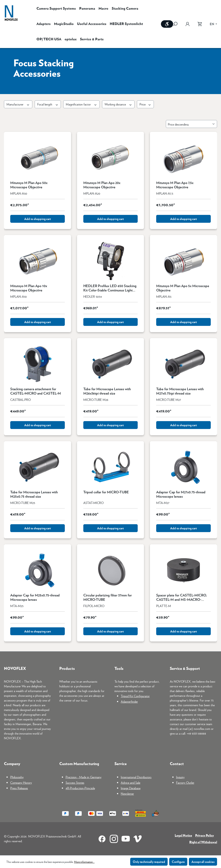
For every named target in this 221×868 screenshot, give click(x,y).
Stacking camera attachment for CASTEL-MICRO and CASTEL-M (36, 391)
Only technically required (149, 862)
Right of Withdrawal (203, 842)
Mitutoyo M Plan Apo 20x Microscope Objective (102, 185)
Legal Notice (183, 835)
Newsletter (127, 794)
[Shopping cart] (200, 24)
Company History (21, 782)
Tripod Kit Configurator (135, 696)
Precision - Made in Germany (84, 777)
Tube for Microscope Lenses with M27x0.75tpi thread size (180, 391)
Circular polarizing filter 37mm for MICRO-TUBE (108, 597)
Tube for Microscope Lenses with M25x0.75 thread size (34, 494)
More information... (84, 862)
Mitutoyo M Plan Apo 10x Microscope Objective (29, 288)
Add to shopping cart (38, 219)
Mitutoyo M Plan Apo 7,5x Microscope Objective (175, 185)
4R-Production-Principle (80, 788)
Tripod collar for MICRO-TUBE (106, 492)
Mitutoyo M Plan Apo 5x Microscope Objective (183, 288)
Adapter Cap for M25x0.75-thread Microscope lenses (35, 597)
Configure (178, 862)
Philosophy (17, 777)
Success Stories (75, 782)
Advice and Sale (130, 782)
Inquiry (180, 777)
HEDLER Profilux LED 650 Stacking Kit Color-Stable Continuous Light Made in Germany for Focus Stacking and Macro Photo (110, 288)
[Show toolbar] (167, 24)
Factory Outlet (185, 782)
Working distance (118, 104)
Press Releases (19, 788)
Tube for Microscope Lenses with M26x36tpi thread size (107, 391)
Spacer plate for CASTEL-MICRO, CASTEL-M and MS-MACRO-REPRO (182, 597)
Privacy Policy (205, 835)
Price (145, 104)
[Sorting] (191, 124)
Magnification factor (81, 104)
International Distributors (136, 777)
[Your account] (188, 24)
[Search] (177, 24)
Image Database (131, 788)
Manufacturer (18, 104)
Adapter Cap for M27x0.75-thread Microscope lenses (181, 494)
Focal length (48, 104)
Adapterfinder (129, 701)
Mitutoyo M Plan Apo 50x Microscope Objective (29, 185)
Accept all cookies (203, 862)
